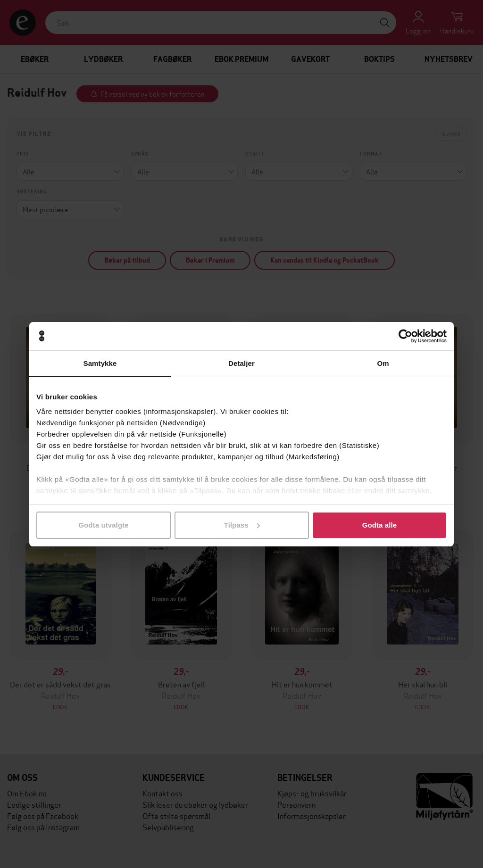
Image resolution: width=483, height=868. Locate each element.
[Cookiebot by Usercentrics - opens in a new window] (405, 336)
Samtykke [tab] (100, 363)
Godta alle (380, 525)
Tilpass (242, 525)
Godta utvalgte (103, 525)
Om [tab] (383, 363)
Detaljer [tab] (241, 363)
